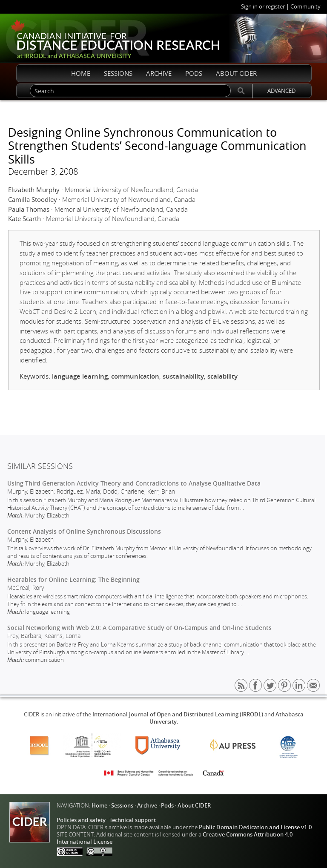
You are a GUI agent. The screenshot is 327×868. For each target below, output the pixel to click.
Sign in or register (263, 7)
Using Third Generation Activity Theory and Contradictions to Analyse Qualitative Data (134, 483)
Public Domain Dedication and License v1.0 (255, 827)
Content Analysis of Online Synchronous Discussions (84, 531)
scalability (222, 376)
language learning (80, 376)
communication (135, 376)
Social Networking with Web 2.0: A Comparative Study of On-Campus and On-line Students (139, 628)
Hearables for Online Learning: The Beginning (73, 579)
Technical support (133, 820)
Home (99, 806)
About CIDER (194, 806)
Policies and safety (81, 820)
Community (305, 7)
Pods (167, 806)
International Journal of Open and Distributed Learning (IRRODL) (178, 714)
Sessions (122, 806)
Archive (147, 806)
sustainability (183, 376)
